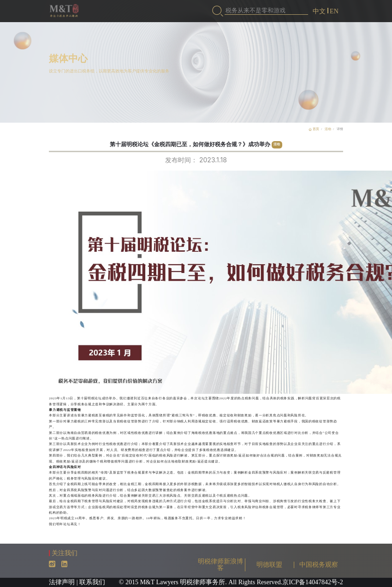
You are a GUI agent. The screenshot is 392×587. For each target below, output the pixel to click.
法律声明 (62, 582)
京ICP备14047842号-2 (312, 582)
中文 (319, 11)
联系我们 (92, 582)
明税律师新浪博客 (220, 565)
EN (334, 11)
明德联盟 (269, 565)
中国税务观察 (319, 565)
